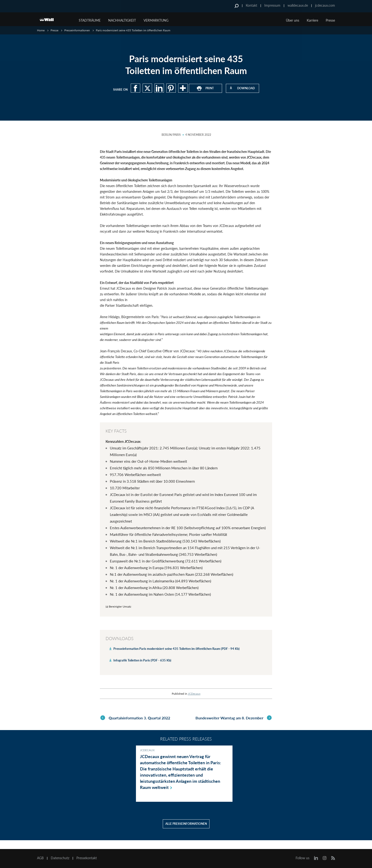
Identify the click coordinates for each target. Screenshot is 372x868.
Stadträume (90, 20)
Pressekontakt (87, 858)
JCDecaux (194, 694)
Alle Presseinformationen (186, 833)
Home (41, 30)
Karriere (312, 20)
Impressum (272, 5)
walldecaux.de (298, 5)
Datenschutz (60, 858)
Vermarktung (156, 20)
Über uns (293, 20)
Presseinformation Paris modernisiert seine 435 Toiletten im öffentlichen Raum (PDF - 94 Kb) (177, 649)
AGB (40, 858)
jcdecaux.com (325, 5)
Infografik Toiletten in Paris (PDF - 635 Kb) (142, 660)
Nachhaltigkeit (122, 20)
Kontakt (251, 5)
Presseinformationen (77, 30)
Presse (330, 20)
